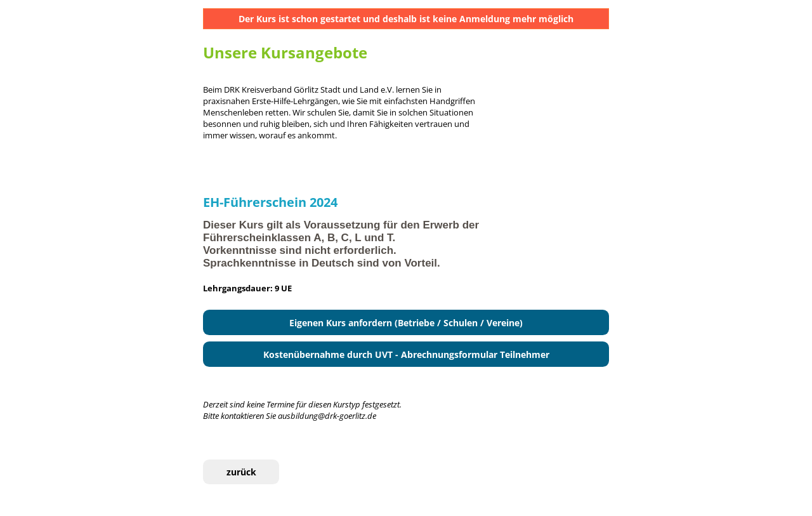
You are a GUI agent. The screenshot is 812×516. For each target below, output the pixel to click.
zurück (241, 472)
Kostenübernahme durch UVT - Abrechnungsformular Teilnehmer (406, 354)
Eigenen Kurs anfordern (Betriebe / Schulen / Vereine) (406, 323)
